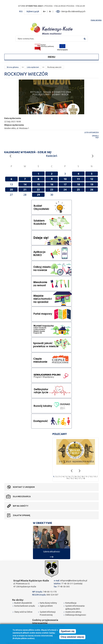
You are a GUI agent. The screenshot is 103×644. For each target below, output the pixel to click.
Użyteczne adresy (73, 612)
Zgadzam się (68, 631)
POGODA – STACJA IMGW (55, 6)
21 (25, 190)
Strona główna (13, 67)
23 (52, 190)
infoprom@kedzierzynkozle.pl (74, 581)
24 (65, 190)
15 (38, 184)
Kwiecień (52, 156)
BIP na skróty (21, 506)
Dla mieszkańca (22, 496)
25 (78, 190)
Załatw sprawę (21, 515)
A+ (44, 11)
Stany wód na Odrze (23, 612)
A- (50, 11)
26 (92, 190)
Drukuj (95, 136)
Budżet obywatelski (23, 603)
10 (65, 179)
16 (52, 184)
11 (78, 179)
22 (38, 190)
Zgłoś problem (46, 606)
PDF (97, 138)
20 (11, 190)
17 (65, 184)
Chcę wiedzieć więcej (72, 637)
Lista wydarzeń (33, 67)
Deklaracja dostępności (76, 615)
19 (92, 184)
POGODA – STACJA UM (76, 6)
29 (38, 195)
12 (92, 179)
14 (25, 184)
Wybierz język (33, 11)
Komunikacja (71, 603)
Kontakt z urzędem (24, 487)
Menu (52, 57)
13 (95, 477)
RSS (21, 11)
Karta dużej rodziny (48, 603)
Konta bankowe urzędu (25, 606)
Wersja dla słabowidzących (73, 11)
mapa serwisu (96, 20)
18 (78, 184)
